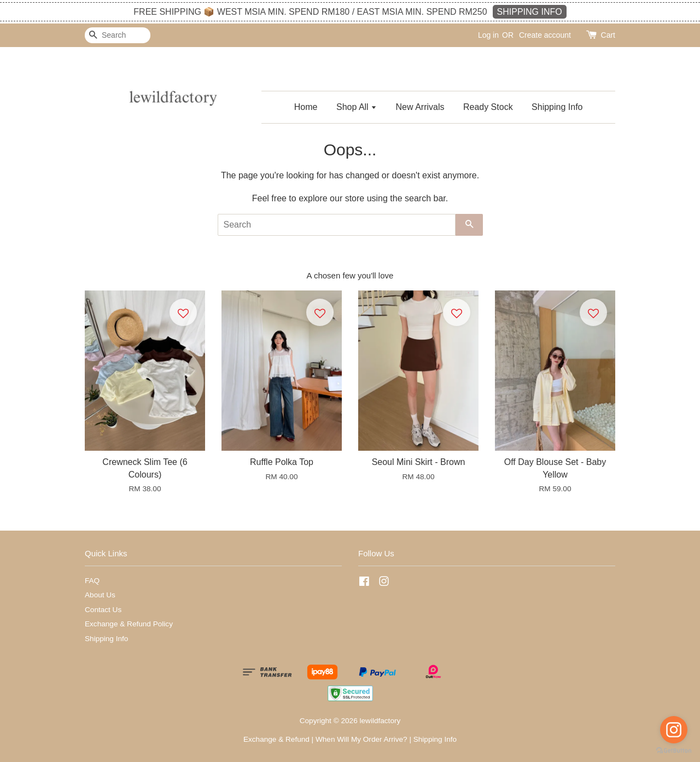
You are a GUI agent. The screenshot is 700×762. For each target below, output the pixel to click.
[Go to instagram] (674, 730)
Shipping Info (557, 107)
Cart (608, 35)
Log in (488, 35)
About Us (100, 595)
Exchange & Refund (276, 739)
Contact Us (103, 610)
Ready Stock (488, 107)
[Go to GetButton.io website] (674, 751)
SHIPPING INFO (530, 12)
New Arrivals (420, 107)
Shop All (357, 107)
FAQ (92, 581)
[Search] (118, 35)
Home (306, 107)
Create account (545, 35)
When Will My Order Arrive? (361, 739)
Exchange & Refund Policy (129, 624)
